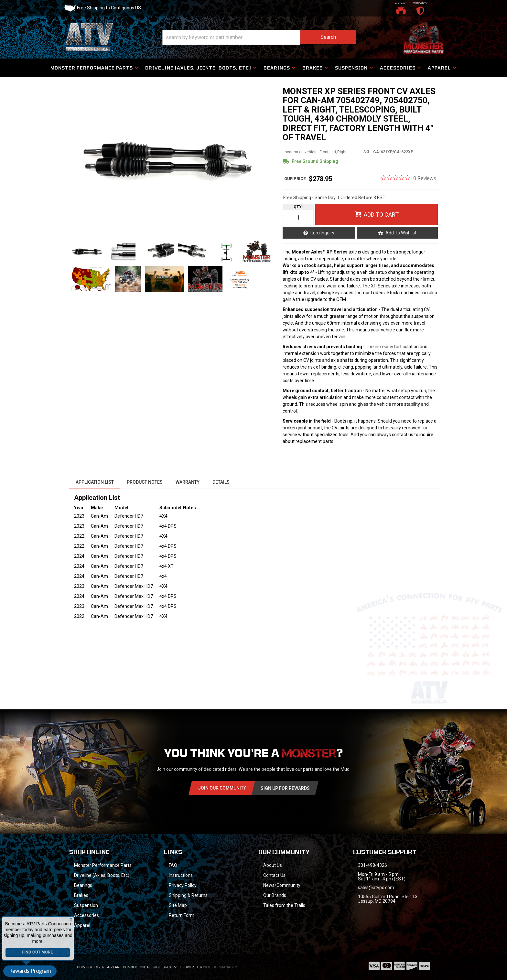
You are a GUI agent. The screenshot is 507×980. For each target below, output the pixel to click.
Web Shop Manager (220, 967)
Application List (95, 482)
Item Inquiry (322, 233)
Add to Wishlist (401, 233)
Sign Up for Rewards (285, 788)
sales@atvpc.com (376, 888)
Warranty (188, 482)
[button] (259, 37)
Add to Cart (381, 215)
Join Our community (222, 788)
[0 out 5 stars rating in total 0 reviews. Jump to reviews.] (409, 178)
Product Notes (145, 482)
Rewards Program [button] (30, 971)
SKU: (367, 152)
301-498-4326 (372, 865)
